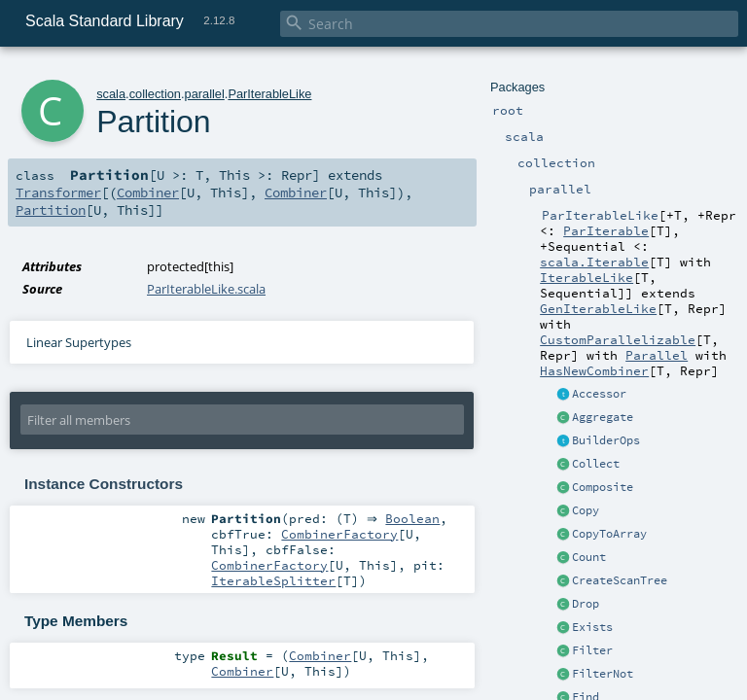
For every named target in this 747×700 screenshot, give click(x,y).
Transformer (58, 192)
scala (111, 94)
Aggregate (603, 417)
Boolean (417, 519)
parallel (205, 94)
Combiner (148, 192)
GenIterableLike (598, 308)
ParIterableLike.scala (206, 289)
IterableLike (587, 277)
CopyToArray (609, 534)
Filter (592, 650)
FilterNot (603, 674)
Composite (603, 487)
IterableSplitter (273, 582)
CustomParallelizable (618, 339)
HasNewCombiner (594, 370)
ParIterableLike (269, 94)
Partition (51, 210)
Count (589, 557)
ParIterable (606, 230)
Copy (586, 510)
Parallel (657, 355)
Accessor (599, 394)
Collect (596, 464)
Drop (586, 604)
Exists (592, 627)
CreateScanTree (620, 580)
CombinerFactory (339, 536)
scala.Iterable (594, 262)
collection (155, 94)
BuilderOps (606, 440)
